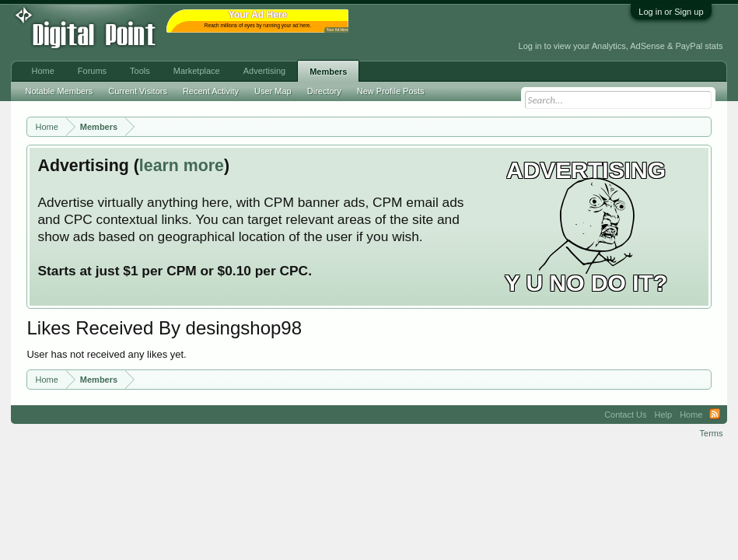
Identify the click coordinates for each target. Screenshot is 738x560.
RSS (715, 415)
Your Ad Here (337, 30)
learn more (182, 166)
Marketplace (197, 71)
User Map (273, 91)
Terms (712, 433)
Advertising (264, 71)
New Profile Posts (391, 91)
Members (328, 72)
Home (42, 71)
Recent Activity (211, 91)
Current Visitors (138, 91)
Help (664, 415)
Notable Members (59, 91)
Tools (140, 71)
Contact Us (625, 415)
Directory (324, 91)
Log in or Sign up (671, 12)
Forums (92, 71)
